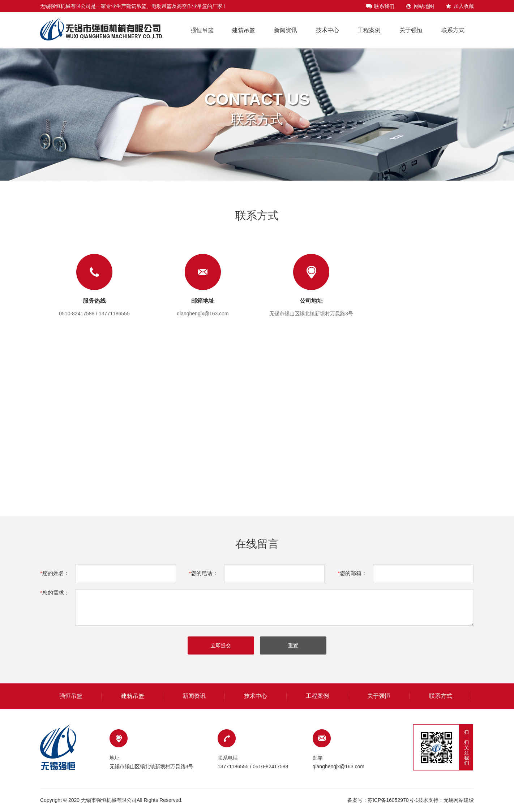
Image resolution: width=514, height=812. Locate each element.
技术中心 (327, 30)
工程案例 (369, 30)
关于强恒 (411, 30)
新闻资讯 (286, 30)
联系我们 (384, 6)
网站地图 (424, 6)
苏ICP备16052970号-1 (393, 800)
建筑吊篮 (244, 30)
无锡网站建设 (459, 800)
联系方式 (453, 30)
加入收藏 (464, 6)
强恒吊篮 (202, 30)
